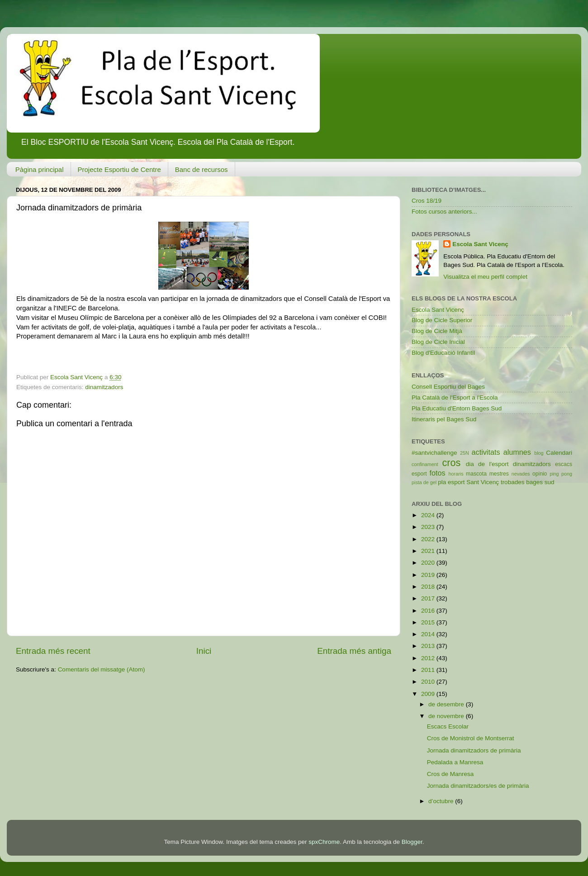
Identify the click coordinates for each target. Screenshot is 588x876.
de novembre (447, 716)
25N (465, 453)
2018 (429, 587)
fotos (438, 473)
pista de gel (424, 482)
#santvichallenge (434, 453)
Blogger (412, 842)
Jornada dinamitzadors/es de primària (478, 786)
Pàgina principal (40, 169)
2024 (429, 515)
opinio (540, 474)
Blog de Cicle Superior (442, 320)
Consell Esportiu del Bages (448, 387)
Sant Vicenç (483, 482)
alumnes (517, 452)
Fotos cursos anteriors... (444, 212)
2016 (429, 611)
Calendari (559, 453)
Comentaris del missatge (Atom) (102, 669)
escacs (564, 464)
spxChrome (324, 842)
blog (539, 453)
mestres (499, 474)
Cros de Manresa (450, 774)
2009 (429, 694)
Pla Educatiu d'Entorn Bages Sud (457, 408)
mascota (476, 474)
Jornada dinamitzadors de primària (474, 750)
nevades (521, 474)
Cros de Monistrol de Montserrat (471, 738)
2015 (429, 622)
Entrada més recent (53, 651)
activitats (486, 452)
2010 (429, 682)
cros (451, 463)
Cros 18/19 (427, 201)
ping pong (561, 474)
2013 (429, 646)
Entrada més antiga (354, 651)
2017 (429, 598)
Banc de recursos (202, 169)
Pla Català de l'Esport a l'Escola (455, 398)
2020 (429, 563)
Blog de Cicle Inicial (438, 342)
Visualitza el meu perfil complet (485, 277)
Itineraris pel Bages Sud (444, 419)
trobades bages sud (528, 482)
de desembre (447, 704)
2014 (429, 634)
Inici (204, 651)
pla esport (451, 482)
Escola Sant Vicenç (480, 244)
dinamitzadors (104, 387)
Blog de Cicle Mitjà (437, 331)
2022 (429, 539)
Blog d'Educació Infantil (443, 353)
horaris (456, 474)
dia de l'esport (487, 464)
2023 (429, 527)
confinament (425, 464)
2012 (429, 658)
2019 (429, 575)
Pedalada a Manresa (455, 762)
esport (419, 474)
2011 (429, 670)
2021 (429, 551)
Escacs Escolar (448, 726)
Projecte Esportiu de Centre (119, 169)
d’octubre (442, 801)
